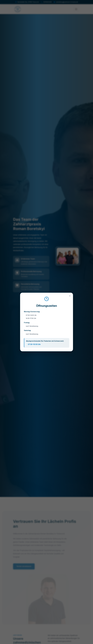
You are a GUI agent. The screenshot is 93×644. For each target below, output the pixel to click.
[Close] (70, 296)
